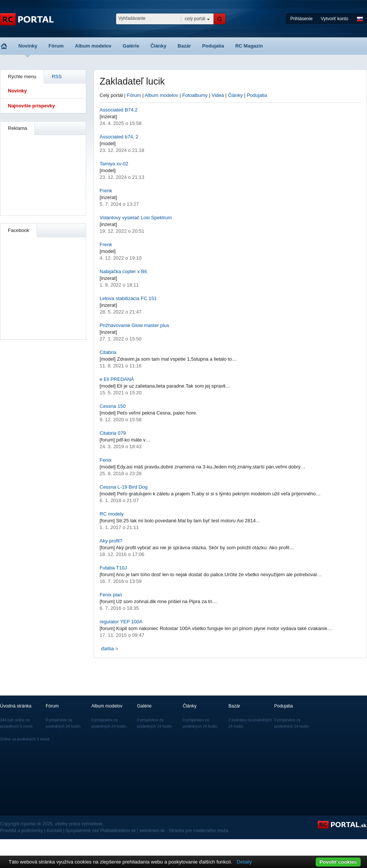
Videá (218, 95)
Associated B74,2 (119, 110)
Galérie (131, 46)
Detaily (244, 862)
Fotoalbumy (195, 95)
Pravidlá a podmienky (22, 831)
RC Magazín (249, 46)
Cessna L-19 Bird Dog (124, 487)
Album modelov (93, 46)
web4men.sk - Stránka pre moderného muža (184, 831)
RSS (57, 77)
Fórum (56, 46)
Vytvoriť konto (335, 19)
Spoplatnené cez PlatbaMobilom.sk (101, 831)
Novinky (28, 46)
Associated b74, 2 (119, 137)
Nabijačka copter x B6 (123, 271)
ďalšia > (110, 649)
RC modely (112, 514)
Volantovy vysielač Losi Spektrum (136, 218)
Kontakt (54, 831)
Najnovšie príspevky (31, 106)
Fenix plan (111, 595)
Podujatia (213, 46)
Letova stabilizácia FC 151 (128, 298)
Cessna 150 (113, 406)
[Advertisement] (43, 174)
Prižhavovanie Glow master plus (134, 325)
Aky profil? (111, 541)
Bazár (184, 46)
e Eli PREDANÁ (117, 379)
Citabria (108, 352)
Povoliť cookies (338, 862)
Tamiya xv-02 (114, 164)
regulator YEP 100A (121, 622)
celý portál (195, 19)
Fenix (106, 460)
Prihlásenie (301, 19)
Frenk (106, 191)
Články (159, 46)
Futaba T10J (113, 568)
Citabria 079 (113, 433)
